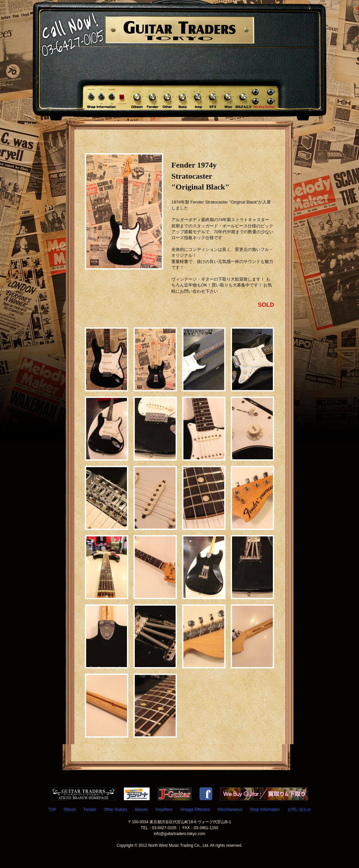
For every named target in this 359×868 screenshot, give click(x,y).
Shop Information (265, 810)
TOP (52, 810)
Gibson (70, 810)
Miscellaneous (230, 810)
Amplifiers (164, 810)
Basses (141, 810)
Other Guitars (116, 810)
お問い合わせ (299, 810)
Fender (90, 810)
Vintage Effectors (195, 810)
